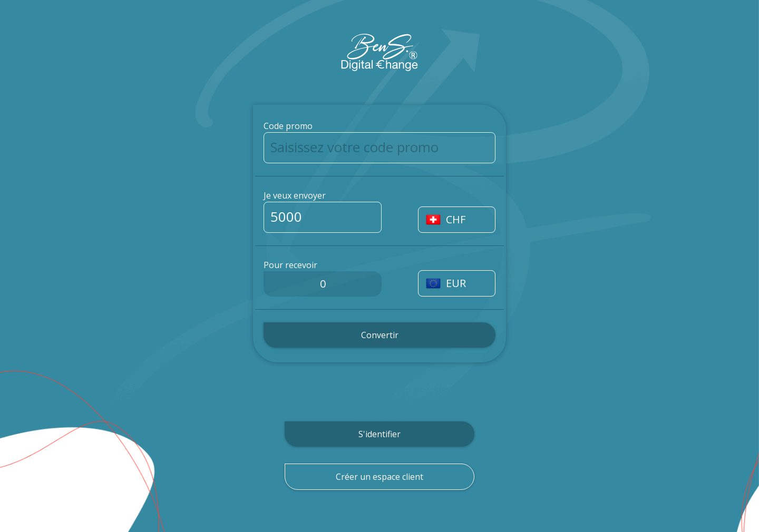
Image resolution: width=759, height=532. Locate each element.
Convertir (380, 335)
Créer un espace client (379, 477)
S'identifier (379, 434)
